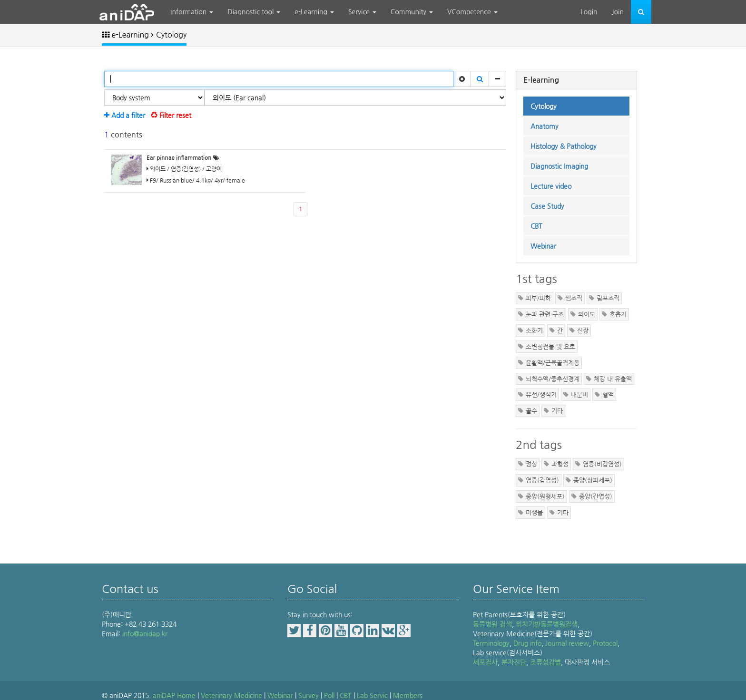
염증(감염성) (542, 480)
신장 (583, 330)
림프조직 (608, 298)
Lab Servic (372, 695)
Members (408, 695)
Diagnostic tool (254, 12)
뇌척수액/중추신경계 (553, 379)
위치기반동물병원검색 (547, 624)
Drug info (527, 643)
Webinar (280, 695)
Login (589, 12)
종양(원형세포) (545, 496)
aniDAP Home (174, 695)
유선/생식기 (541, 394)
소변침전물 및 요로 (550, 346)
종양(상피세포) (593, 480)
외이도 (587, 314)
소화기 (534, 330)
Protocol (605, 643)
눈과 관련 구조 (545, 314)
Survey (309, 695)
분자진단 (514, 662)
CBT (346, 695)
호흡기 (618, 314)
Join (618, 12)
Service (362, 12)
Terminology (491, 643)
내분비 (579, 394)
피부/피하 (538, 298)
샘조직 (574, 298)
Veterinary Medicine (231, 695)
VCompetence (472, 12)
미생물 (534, 512)
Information (192, 12)
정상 (531, 464)
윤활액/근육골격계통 (553, 363)
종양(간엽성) (596, 496)
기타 (557, 411)
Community (412, 12)
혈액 (608, 394)
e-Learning (314, 12)
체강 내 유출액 (613, 379)
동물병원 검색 (492, 624)
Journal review (567, 643)
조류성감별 (545, 662)
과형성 (560, 464)
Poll (329, 695)
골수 (531, 411)
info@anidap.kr (145, 633)
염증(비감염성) (602, 464)
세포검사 (485, 662)
